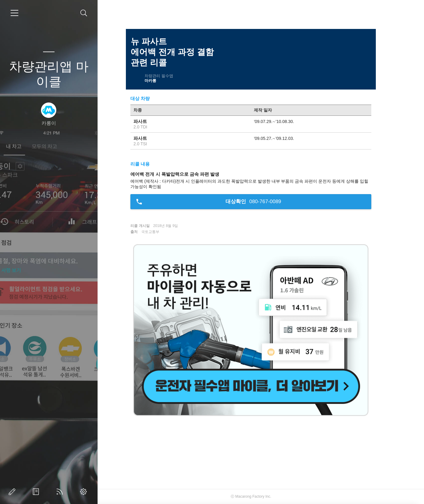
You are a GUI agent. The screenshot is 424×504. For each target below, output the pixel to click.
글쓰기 (13, 492)
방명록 (37, 492)
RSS (61, 492)
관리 (85, 492)
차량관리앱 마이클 (49, 74)
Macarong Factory (260, 496)
